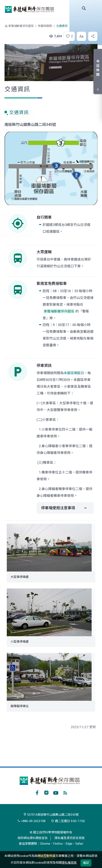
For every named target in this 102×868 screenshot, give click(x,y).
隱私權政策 (69, 863)
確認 (86, 863)
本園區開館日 (74, 373)
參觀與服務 (45, 26)
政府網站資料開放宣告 (33, 838)
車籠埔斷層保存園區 (29, 9)
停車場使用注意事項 (58, 508)
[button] (68, 36)
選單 (94, 8)
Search (84, 8)
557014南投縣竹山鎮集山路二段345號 (51, 815)
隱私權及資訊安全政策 (70, 838)
